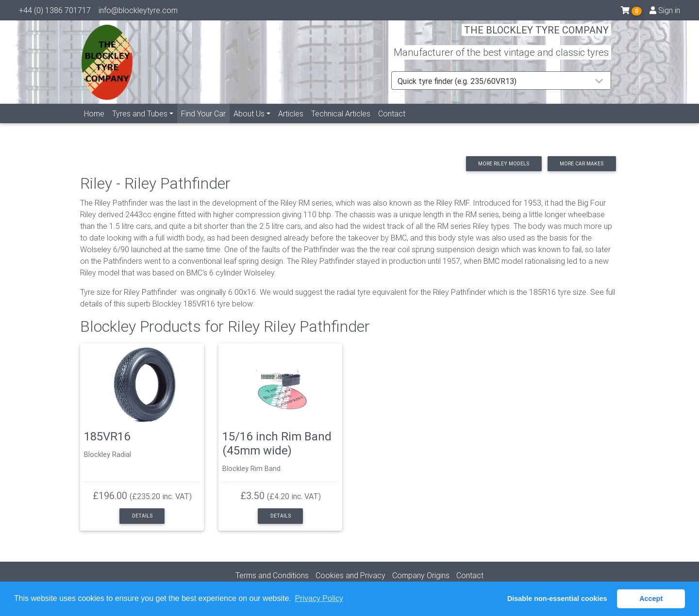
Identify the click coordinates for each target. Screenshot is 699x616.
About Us (249, 125)
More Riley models (504, 164)
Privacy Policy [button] (319, 598)
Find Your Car (205, 124)
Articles (291, 125)
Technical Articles (341, 125)
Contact (392, 125)
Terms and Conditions (272, 575)
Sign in (665, 12)
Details (142, 516)
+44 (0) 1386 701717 (55, 12)
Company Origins (421, 575)
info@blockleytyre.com (138, 12)
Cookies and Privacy (350, 575)
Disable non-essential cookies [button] (557, 599)
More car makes (582, 164)
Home (94, 125)
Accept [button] (651, 599)
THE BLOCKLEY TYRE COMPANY (536, 36)
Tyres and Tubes (140, 125)
